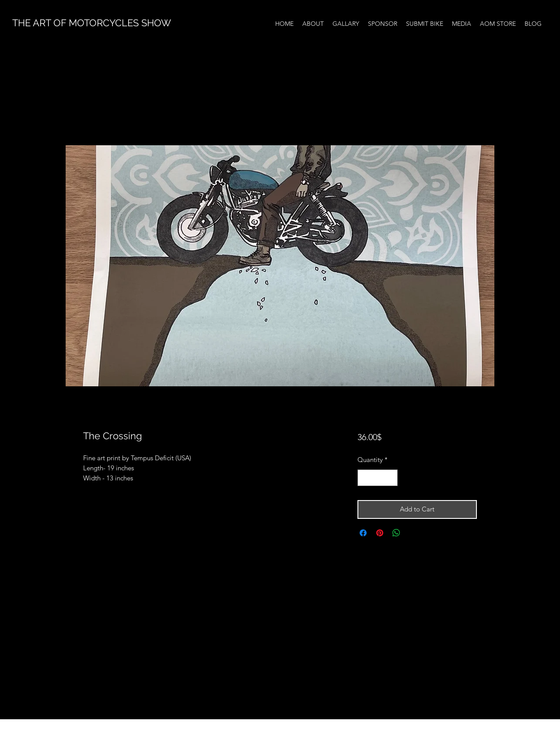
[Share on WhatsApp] (396, 533)
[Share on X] (413, 533)
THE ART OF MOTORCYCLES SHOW (92, 23)
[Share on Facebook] (363, 533)
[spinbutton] (377, 478)
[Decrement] (365, 478)
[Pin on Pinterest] (380, 533)
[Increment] (390, 478)
